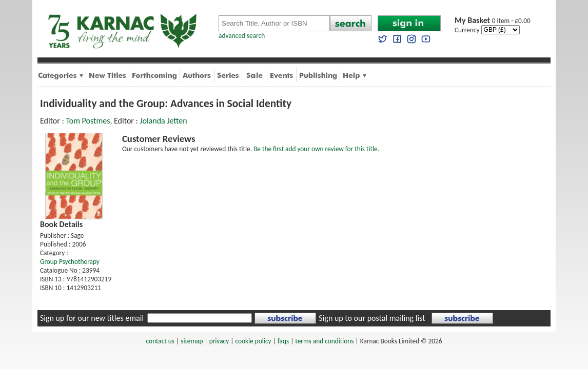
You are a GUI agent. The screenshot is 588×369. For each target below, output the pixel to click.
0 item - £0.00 (493, 21)
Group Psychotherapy (70, 262)
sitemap (192, 341)
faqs (283, 341)
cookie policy (253, 341)
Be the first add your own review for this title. (316, 149)
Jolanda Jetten (163, 121)
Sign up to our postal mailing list (372, 318)
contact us (160, 341)
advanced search (242, 36)
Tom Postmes (88, 121)
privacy (219, 341)
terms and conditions (324, 341)
